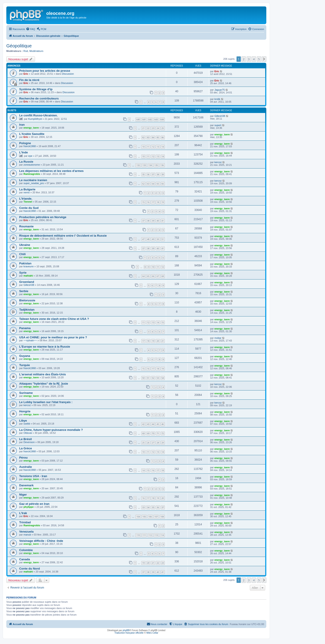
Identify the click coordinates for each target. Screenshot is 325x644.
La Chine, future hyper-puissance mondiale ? (51, 430)
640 (138, 119)
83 (148, 137)
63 (148, 184)
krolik (217, 99)
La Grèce (26, 448)
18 (158, 202)
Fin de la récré (29, 80)
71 (158, 433)
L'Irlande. (26, 199)
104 (138, 517)
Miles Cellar (152, 633)
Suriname (26, 393)
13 (158, 147)
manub (27, 535)
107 (156, 517)
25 (163, 128)
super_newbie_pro (34, 183)
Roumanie (26, 226)
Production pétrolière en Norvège (43, 217)
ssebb (27, 424)
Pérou (23, 458)
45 (158, 424)
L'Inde (23, 152)
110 (138, 535)
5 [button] (259, 59)
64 (153, 184)
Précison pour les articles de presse (45, 71)
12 (153, 147)
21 (143, 128)
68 (163, 276)
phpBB (126, 630)
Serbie (24, 291)
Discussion (68, 74)
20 (158, 341)
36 (148, 174)
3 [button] (249, 59)
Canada (25, 559)
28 (158, 443)
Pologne (25, 143)
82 (143, 137)
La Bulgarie (27, 189)
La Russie (26, 162)
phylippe (29, 507)
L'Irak (23, 513)
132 (138, 165)
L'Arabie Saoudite (32, 134)
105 (144, 517)
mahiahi (28, 276)
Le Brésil (26, 439)
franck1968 (30, 146)
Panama (25, 328)
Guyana (25, 356)
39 (163, 174)
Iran (22, 125)
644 (162, 119)
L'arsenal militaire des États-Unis (43, 374)
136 (162, 165)
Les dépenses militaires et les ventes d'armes (51, 171)
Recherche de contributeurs (39, 98)
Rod (26, 51)
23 (153, 128)
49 (153, 239)
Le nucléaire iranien (33, 180)
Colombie (26, 550)
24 (158, 128)
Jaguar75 (220, 90)
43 (148, 424)
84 (153, 137)
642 (150, 119)
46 (163, 424)
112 (150, 535)
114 (162, 535)
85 (158, 137)
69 (148, 433)
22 (148, 128)
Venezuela (26, 532)
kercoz (218, 162)
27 (153, 443)
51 (163, 239)
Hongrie (25, 411)
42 (143, 424)
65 (158, 184)
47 (143, 239)
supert (218, 125)
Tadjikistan (27, 310)
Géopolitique (19, 46)
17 (153, 202)
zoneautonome (32, 165)
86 (163, 137)
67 (158, 276)
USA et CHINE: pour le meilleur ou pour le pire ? (53, 337)
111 (144, 535)
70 (153, 433)
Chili (22, 254)
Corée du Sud (29, 208)
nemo (27, 192)
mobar (218, 338)
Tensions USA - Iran (33, 476)
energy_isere (31, 128)
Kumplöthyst (35, 119)
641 (144, 119)
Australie (26, 467)
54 (163, 378)
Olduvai (28, 433)
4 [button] (254, 59)
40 (158, 221)
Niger (23, 495)
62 (143, 184)
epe (30, 156)
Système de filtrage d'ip (36, 89)
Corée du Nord (30, 569)
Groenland (27, 282)
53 (158, 378)
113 (156, 535)
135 (156, 165)
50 (158, 239)
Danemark (26, 485)
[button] (264, 59)
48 (148, 239)
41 (163, 221)
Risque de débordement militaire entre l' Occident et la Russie (63, 236)
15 (143, 202)
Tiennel (28, 202)
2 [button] (244, 59)
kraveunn (29, 266)
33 (143, 507)
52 (153, 378)
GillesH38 (220, 116)
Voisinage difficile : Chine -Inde (41, 541)
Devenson (29, 442)
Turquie (24, 365)
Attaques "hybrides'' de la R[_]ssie (44, 384)
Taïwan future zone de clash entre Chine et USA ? (54, 319)
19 (163, 202)
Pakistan (25, 263)
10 (143, 147)
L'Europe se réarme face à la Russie (45, 347)
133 (144, 165)
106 (150, 517)
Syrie (23, 273)
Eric (26, 74)
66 (163, 184)
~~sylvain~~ (30, 340)
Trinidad (25, 522)
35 (143, 174)
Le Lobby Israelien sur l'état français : (46, 402)
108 (162, 517)
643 (156, 119)
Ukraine (25, 245)
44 (153, 424)
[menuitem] (30, 29)
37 (153, 174)
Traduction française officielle (129, 633)
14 (163, 147)
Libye (23, 421)
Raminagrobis (32, 174)
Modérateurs (36, 51)
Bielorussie (27, 300)
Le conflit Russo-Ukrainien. (38, 115)
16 (148, 202)
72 (163, 433)
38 (158, 174)
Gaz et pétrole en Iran (34, 504)
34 (148, 507)
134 (150, 165)
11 (148, 147)
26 (148, 443)
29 (163, 443)
